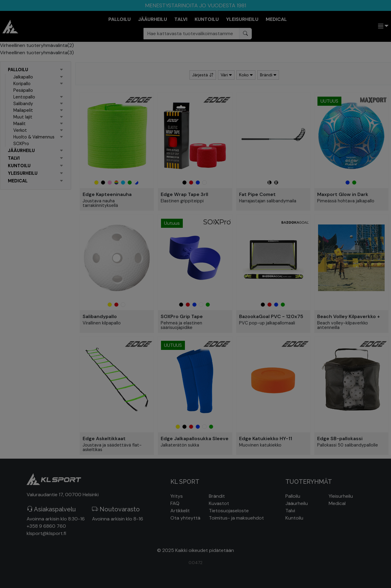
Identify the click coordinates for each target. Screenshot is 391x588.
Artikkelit (180, 511)
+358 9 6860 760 (46, 526)
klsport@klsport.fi (46, 533)
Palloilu (293, 496)
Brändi (268, 75)
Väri (226, 75)
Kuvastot (219, 503)
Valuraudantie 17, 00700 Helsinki (63, 495)
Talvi (290, 511)
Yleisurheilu (341, 496)
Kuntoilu (294, 518)
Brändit (217, 496)
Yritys (177, 496)
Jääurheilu (297, 503)
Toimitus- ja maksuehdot (236, 518)
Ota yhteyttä (185, 518)
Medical (337, 503)
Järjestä (203, 75)
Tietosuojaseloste (229, 511)
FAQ (175, 503)
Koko (246, 75)
